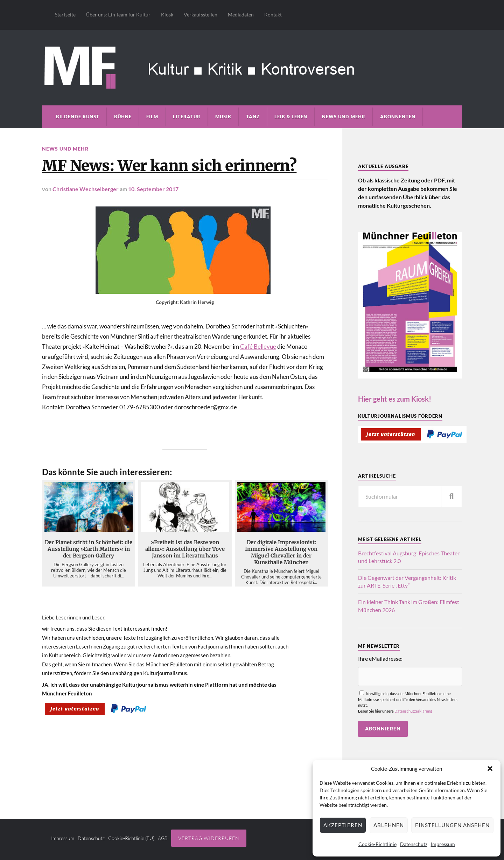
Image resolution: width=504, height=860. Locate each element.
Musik (223, 117)
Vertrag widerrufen (209, 838)
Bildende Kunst (78, 117)
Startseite (65, 15)
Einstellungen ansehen (452, 825)
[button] (490, 769)
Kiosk (167, 15)
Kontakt (273, 15)
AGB (163, 838)
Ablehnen (389, 825)
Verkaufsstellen (201, 15)
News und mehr (344, 117)
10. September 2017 (153, 189)
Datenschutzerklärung (413, 711)
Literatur (187, 117)
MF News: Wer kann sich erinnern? (169, 166)
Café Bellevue (258, 346)
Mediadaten (241, 15)
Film (152, 117)
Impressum (443, 844)
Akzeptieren (343, 825)
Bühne (123, 117)
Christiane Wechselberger (86, 189)
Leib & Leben (291, 117)
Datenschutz (414, 844)
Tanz (253, 117)
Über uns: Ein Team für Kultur (118, 15)
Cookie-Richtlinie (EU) (131, 838)
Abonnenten (398, 117)
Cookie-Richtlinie (377, 844)
